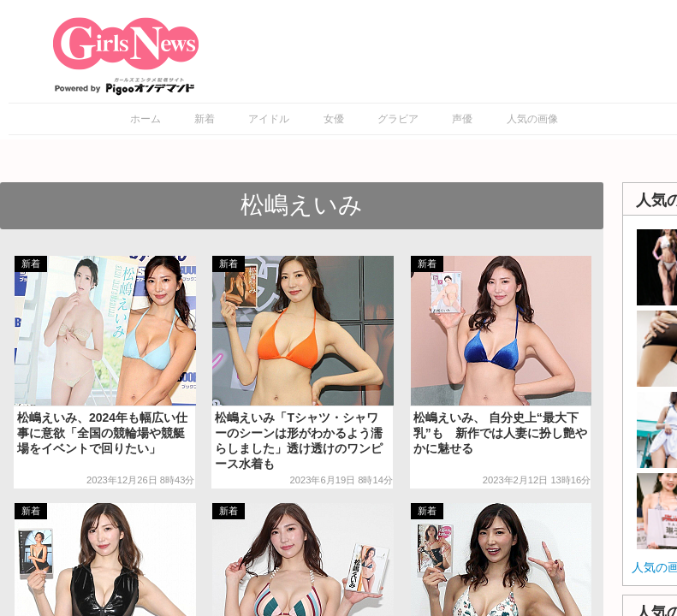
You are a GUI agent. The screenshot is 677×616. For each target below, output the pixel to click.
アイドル (269, 119)
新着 (205, 119)
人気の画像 (532, 119)
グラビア (398, 119)
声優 (462, 119)
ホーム (145, 119)
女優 (334, 119)
